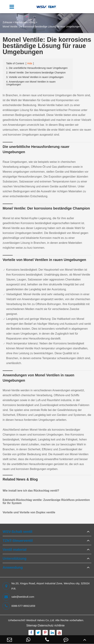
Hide (30, 63)
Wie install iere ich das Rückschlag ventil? (31, 491)
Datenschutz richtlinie (51, 625)
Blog (33, 22)
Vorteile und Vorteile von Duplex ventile (29, 512)
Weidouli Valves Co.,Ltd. (40, 620)
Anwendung (13, 567)
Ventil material (15, 550)
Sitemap (32, 625)
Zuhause (7, 22)
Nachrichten (21, 22)
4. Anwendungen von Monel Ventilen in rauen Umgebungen (31, 83)
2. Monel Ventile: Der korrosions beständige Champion (36, 73)
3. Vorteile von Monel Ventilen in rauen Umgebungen (35, 77)
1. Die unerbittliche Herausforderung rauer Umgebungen (37, 68)
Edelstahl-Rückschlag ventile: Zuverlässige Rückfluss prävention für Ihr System (46, 501)
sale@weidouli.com (18, 597)
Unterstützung (15, 558)
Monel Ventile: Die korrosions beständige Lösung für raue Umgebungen (42, 27)
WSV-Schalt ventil (17, 532)
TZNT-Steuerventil (18, 541)
